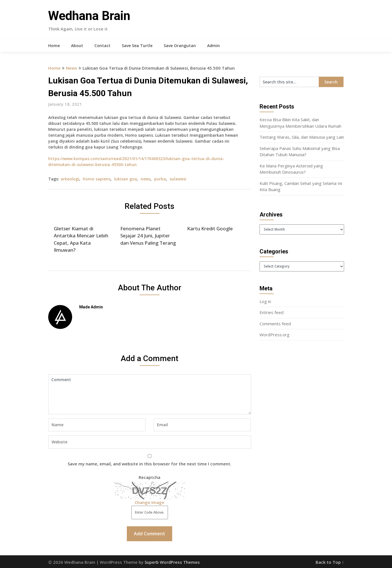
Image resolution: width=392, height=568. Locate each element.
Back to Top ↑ (330, 562)
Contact (102, 46)
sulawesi (178, 179)
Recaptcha (150, 477)
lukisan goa (126, 179)
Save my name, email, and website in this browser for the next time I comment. (150, 464)
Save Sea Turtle (137, 46)
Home (54, 46)
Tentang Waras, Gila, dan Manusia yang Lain (302, 137)
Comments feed (275, 324)
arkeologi (70, 179)
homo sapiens (97, 179)
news (146, 179)
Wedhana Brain (89, 16)
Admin (213, 46)
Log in (265, 301)
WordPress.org (274, 335)
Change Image (150, 502)
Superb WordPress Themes (172, 562)
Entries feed (272, 312)
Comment (150, 394)
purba (160, 179)
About (77, 46)
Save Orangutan (180, 46)
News (72, 68)
